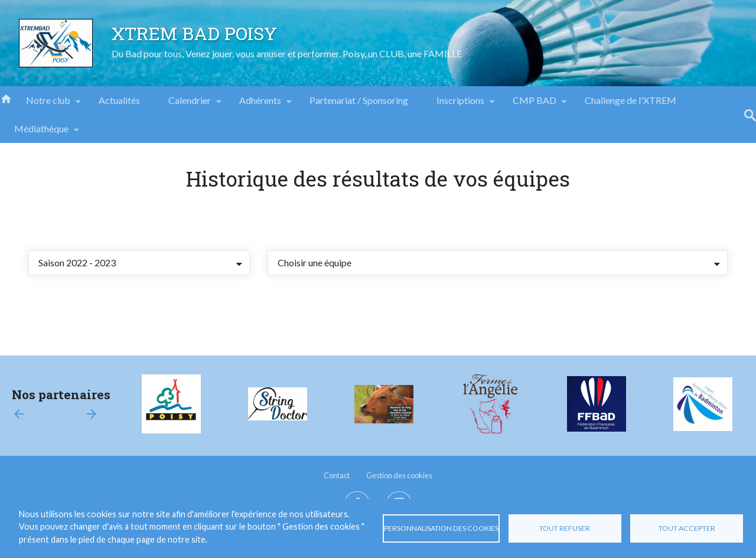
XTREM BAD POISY (194, 33)
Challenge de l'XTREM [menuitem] (630, 100)
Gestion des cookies (399, 475)
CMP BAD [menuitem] (535, 105)
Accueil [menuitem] (6, 98)
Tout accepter (687, 528)
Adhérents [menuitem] (260, 105)
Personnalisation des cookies (441, 528)
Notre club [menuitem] (48, 105)
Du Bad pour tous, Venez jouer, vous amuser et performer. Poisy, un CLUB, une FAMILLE (287, 53)
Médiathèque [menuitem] (41, 133)
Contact (337, 475)
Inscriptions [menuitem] (460, 105)
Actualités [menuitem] (119, 100)
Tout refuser (565, 528)
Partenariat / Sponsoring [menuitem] (359, 100)
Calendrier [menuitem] (190, 105)
